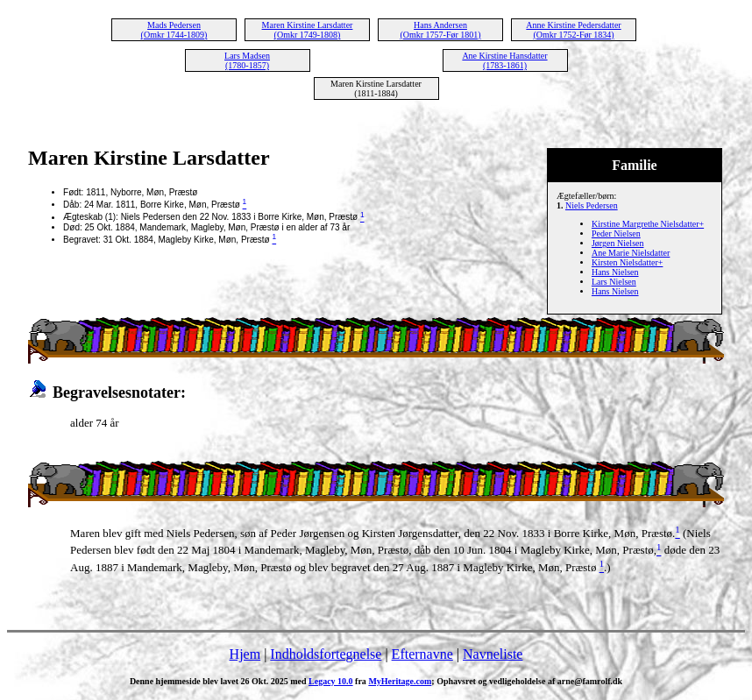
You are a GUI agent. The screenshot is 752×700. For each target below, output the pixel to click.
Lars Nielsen (614, 282)
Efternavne (422, 654)
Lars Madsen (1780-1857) (247, 60)
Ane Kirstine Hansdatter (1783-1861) (504, 60)
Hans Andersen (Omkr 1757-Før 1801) (440, 30)
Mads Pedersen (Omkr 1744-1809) (174, 30)
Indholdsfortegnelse (326, 654)
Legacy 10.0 (331, 681)
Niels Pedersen (592, 205)
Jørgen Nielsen (618, 243)
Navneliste (493, 654)
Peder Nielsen (616, 233)
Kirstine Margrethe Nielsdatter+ (648, 224)
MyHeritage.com (400, 681)
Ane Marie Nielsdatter (631, 253)
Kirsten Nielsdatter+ (627, 262)
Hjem (245, 654)
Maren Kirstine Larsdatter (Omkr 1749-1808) (308, 30)
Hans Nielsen (615, 272)
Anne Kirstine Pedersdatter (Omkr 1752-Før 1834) (573, 30)
